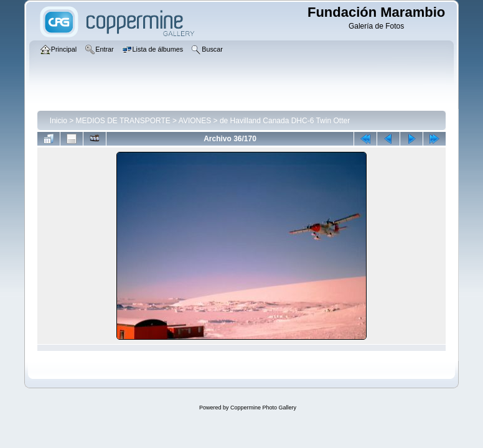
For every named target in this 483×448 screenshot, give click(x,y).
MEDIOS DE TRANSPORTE (123, 121)
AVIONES (195, 121)
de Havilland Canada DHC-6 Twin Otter (285, 121)
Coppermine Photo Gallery (263, 408)
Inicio (59, 121)
